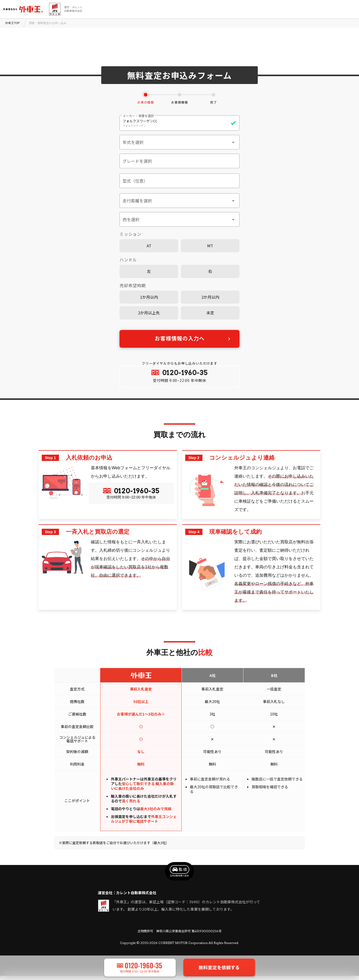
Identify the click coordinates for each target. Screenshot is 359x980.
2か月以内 (210, 297)
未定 (210, 313)
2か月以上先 (149, 313)
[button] (179, 142)
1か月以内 (149, 297)
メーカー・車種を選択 (138, 116)
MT (210, 246)
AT (149, 246)
